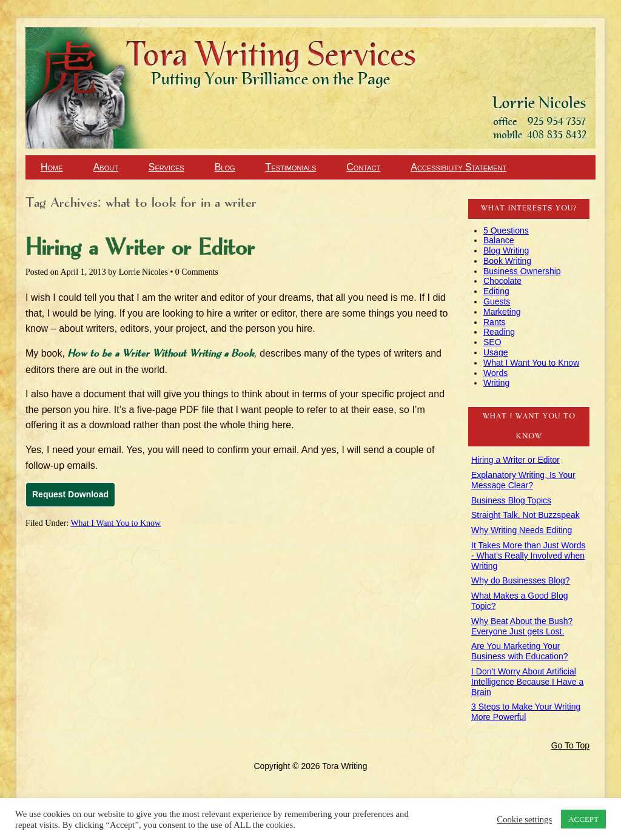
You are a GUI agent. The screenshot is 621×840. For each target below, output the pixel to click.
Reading (499, 332)
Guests (497, 301)
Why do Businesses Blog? (521, 580)
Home (52, 167)
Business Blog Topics (511, 500)
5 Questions (506, 230)
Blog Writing (506, 250)
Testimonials (291, 167)
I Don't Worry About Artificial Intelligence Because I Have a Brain (527, 682)
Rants (495, 322)
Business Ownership (522, 271)
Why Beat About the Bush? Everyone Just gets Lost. (522, 626)
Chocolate (502, 281)
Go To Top (570, 745)
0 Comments (197, 272)
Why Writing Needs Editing (522, 530)
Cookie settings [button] (524, 819)
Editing (496, 291)
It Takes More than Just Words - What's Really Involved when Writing (529, 556)
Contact (363, 167)
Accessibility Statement (458, 167)
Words (495, 373)
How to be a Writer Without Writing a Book (161, 354)
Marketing (502, 312)
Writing (496, 383)
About (106, 167)
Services (166, 167)
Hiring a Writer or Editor (140, 249)
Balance (499, 240)
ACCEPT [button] (583, 819)
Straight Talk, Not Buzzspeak (525, 515)
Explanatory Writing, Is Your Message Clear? (523, 480)
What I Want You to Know (116, 523)
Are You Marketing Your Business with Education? (520, 651)
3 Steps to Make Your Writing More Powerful (526, 712)
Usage (495, 352)
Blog (225, 167)
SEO (492, 342)
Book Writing (507, 261)
